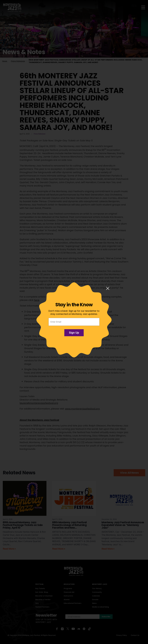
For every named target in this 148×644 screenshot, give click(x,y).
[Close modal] (108, 289)
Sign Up (74, 333)
